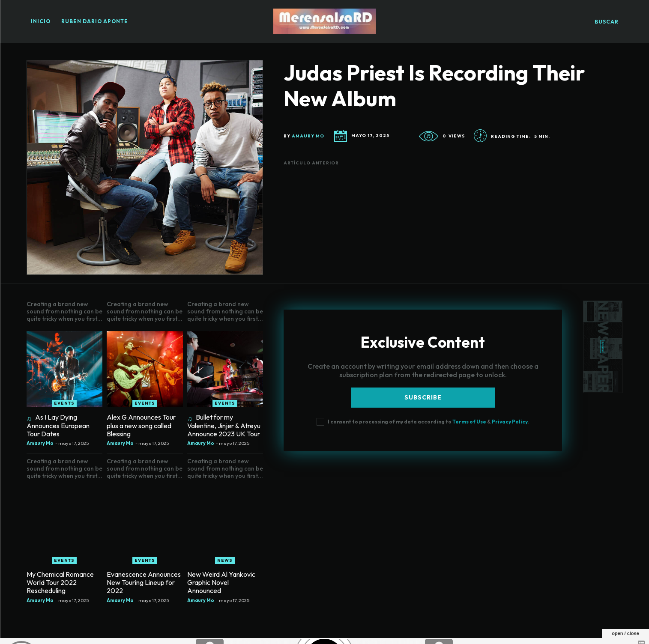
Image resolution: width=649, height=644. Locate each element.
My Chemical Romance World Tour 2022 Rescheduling (60, 582)
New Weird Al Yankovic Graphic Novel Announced (221, 582)
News (225, 560)
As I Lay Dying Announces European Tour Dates (58, 425)
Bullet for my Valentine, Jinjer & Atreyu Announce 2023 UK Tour (224, 425)
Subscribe (423, 397)
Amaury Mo (308, 136)
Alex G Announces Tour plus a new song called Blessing (141, 425)
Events (64, 403)
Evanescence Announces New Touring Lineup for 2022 (144, 582)
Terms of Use (469, 422)
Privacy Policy (510, 422)
